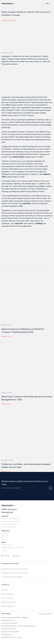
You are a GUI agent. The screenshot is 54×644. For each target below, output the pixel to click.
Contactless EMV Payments (10, 524)
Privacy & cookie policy (8, 629)
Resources (5, 531)
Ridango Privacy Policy (8, 620)
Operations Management (9, 527)
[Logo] (8, 4)
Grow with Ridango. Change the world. (13, 548)
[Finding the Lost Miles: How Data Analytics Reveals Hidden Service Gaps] (27, 433)
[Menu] (48, 3)
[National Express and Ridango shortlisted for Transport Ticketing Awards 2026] (27, 298)
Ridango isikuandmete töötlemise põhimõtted (15, 617)
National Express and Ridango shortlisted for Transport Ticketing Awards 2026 (23, 331)
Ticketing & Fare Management (10, 519)
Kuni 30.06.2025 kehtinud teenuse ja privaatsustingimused (19, 626)
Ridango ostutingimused (45, 614)
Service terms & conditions (9, 623)
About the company (7, 545)
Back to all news (8, 20)
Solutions (5, 516)
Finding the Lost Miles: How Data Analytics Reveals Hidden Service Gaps (26, 466)
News (3, 539)
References (5, 533)
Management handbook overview (12, 637)
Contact (4, 550)
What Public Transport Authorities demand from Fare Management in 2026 (27, 398)
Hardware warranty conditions (10, 632)
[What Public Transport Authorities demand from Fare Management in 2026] (27, 365)
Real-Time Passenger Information (11, 521)
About (4, 542)
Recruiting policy (6, 634)
